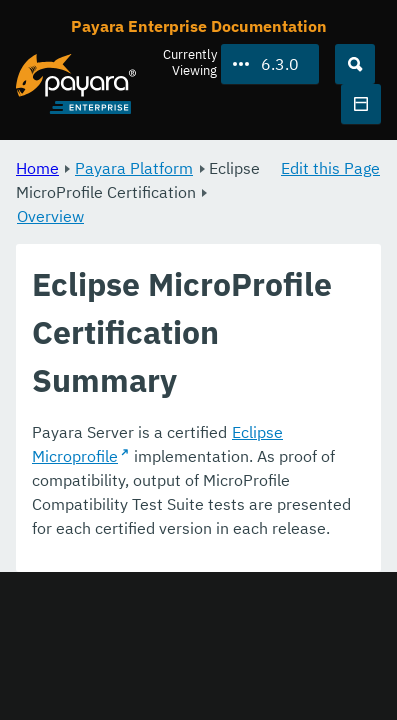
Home (37, 168)
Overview (50, 216)
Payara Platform (134, 168)
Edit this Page (330, 168)
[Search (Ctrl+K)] (355, 64)
